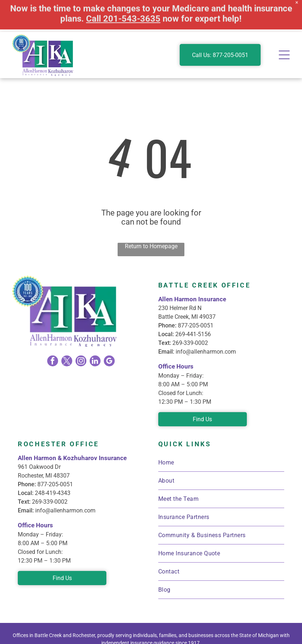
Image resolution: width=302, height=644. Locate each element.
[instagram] (81, 330)
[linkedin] (95, 330)
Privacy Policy (232, 631)
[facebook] (53, 330)
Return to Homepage (151, 214)
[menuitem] (221, 431)
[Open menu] (284, 23)
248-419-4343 (53, 461)
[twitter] (67, 330)
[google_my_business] (109, 330)
